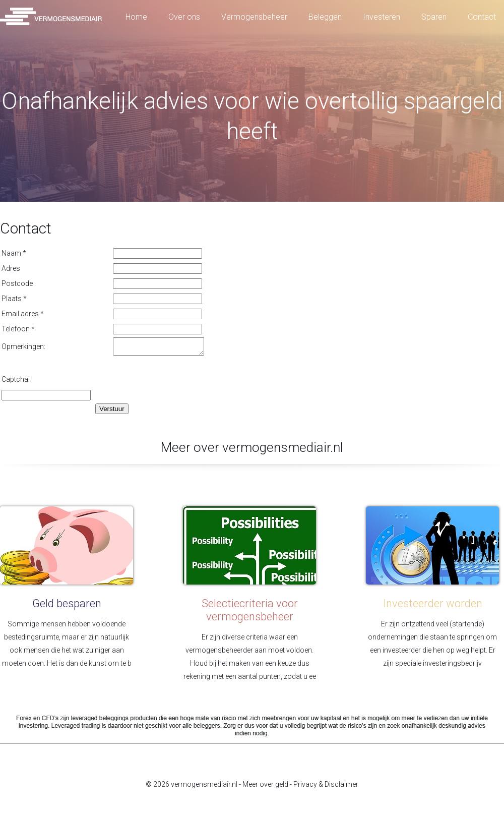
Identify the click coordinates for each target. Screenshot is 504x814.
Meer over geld (265, 787)
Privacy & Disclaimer (326, 787)
